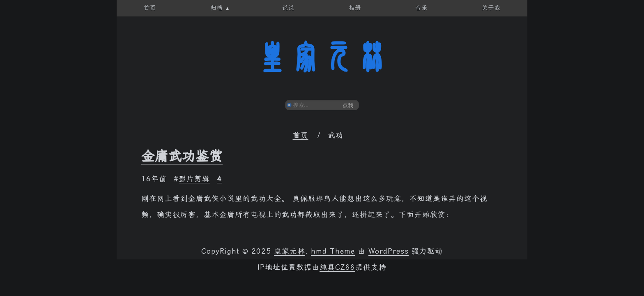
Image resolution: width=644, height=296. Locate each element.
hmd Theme (333, 251)
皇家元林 (322, 57)
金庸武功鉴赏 (182, 156)
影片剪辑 (194, 179)
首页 (301, 135)
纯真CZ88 (337, 267)
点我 (348, 105)
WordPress (389, 251)
